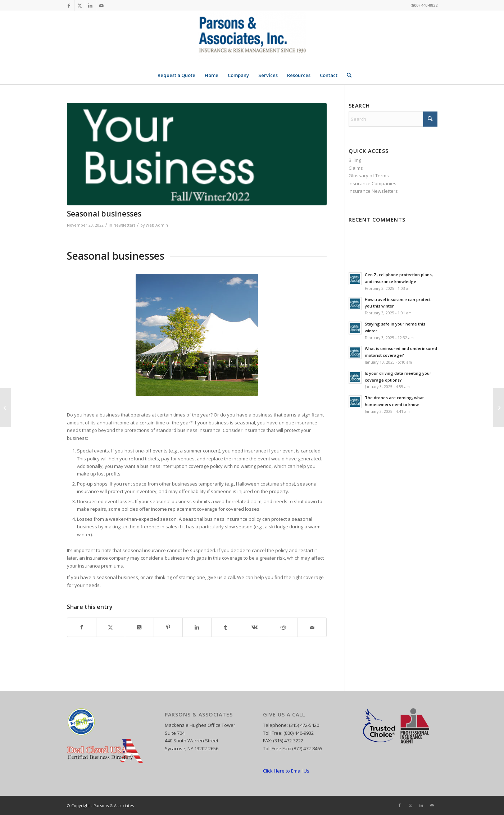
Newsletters (124, 225)
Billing (355, 160)
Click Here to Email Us (286, 771)
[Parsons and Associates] (252, 38)
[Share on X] (111, 627)
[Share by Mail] (312, 627)
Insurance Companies (373, 183)
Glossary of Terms (369, 176)
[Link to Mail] (101, 5)
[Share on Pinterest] (168, 627)
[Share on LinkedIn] (197, 627)
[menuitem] (176, 75)
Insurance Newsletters (373, 191)
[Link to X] (80, 5)
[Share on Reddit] (283, 627)
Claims (356, 168)
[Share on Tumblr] (226, 627)
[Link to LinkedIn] (90, 5)
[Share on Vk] (255, 627)
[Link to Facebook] (69, 5)
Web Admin (157, 225)
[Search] (347, 75)
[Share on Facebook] (82, 627)
